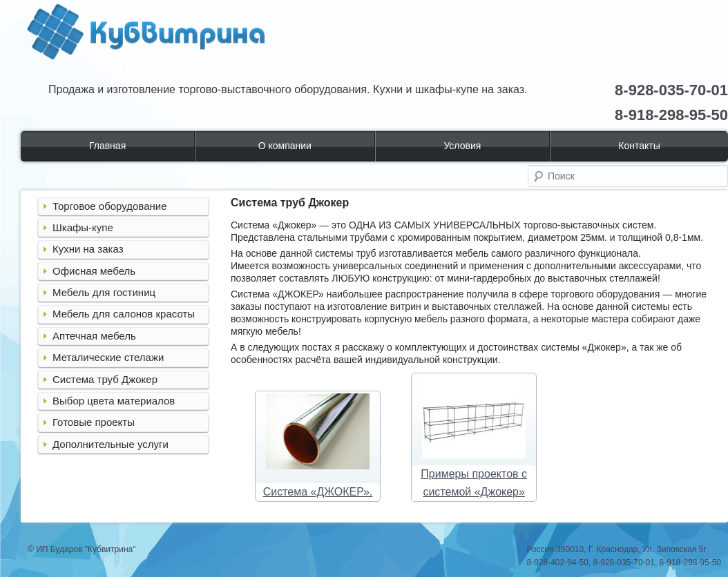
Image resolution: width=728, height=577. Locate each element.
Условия (462, 146)
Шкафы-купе (83, 227)
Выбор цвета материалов (114, 401)
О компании (285, 146)
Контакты (639, 146)
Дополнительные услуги (111, 444)
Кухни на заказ (88, 249)
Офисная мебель (94, 271)
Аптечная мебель (94, 336)
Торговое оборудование (110, 206)
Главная (107, 146)
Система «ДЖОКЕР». (318, 492)
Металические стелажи (108, 357)
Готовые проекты (94, 422)
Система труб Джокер (105, 379)
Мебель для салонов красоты (124, 314)
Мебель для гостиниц (104, 292)
